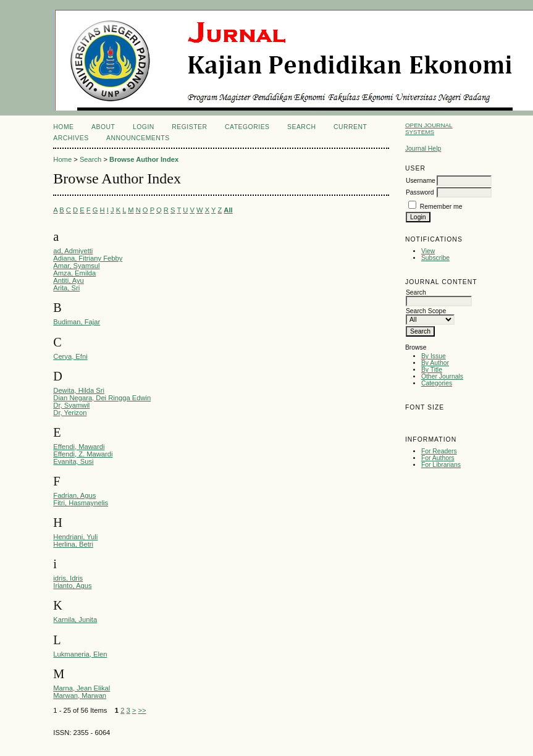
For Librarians (441, 465)
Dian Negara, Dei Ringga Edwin (102, 398)
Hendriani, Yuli (75, 537)
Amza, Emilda (74, 273)
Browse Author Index (144, 159)
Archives (71, 138)
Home (63, 127)
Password (420, 192)
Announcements (138, 138)
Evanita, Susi (73, 461)
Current (350, 127)
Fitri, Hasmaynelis (81, 503)
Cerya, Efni (70, 356)
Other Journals (442, 376)
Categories (437, 383)
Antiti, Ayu (69, 280)
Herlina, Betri (73, 544)
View (428, 251)
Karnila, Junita (75, 619)
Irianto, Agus (72, 586)
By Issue (434, 356)
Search (301, 127)
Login (144, 127)
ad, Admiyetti (73, 251)
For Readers (439, 451)
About (103, 127)
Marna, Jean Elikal (82, 688)
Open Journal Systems (429, 128)
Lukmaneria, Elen (80, 654)
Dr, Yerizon (70, 413)
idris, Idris (68, 578)
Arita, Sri (66, 288)
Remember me (441, 207)
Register (189, 127)
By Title (432, 370)
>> (142, 710)
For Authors (438, 458)
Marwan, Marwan (80, 695)
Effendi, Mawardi (79, 447)
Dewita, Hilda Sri (79, 390)
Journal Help (423, 149)
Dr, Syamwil (71, 405)
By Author (435, 363)
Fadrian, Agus (74, 495)
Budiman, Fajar (77, 322)
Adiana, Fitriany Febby (88, 258)
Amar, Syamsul (76, 266)
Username (421, 181)
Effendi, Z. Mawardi (83, 454)
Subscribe (435, 258)
